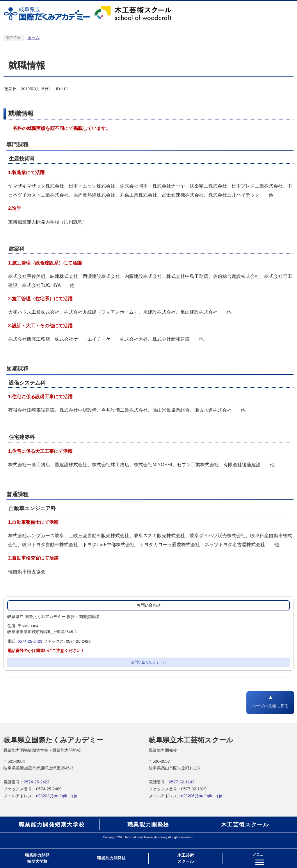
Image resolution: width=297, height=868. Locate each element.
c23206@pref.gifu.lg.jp (202, 796)
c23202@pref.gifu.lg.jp (57, 796)
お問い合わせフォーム (149, 662)
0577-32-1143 (182, 782)
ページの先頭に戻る (270, 706)
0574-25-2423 (30, 641)
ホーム (33, 38)
